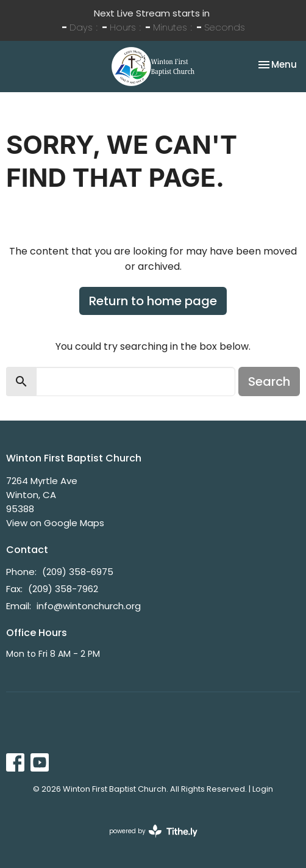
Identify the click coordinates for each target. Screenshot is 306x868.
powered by (153, 831)
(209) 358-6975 (78, 572)
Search (269, 382)
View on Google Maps (55, 523)
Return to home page (153, 301)
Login (263, 789)
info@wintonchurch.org (89, 606)
